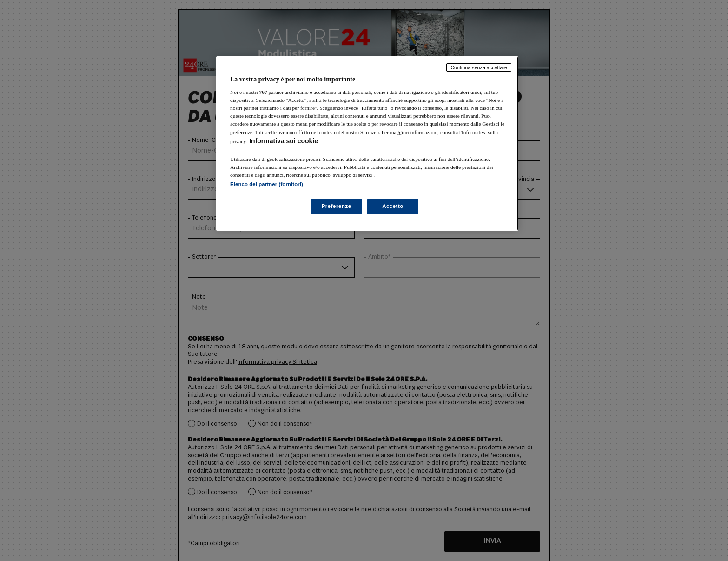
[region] (367, 144)
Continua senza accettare (479, 67)
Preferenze (337, 206)
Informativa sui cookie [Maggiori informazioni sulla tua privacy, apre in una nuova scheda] (284, 141)
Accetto (393, 206)
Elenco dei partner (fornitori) (267, 184)
